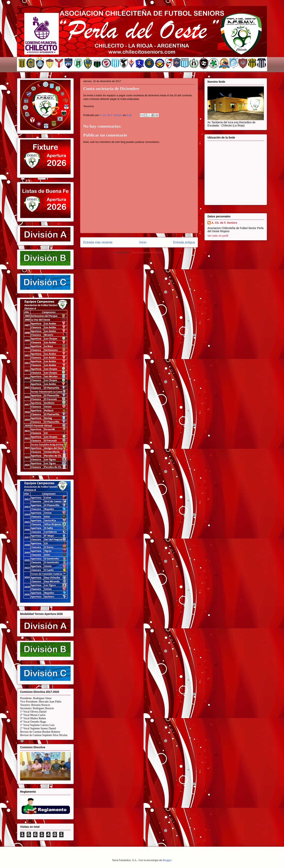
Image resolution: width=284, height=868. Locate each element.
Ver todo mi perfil (218, 236)
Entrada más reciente (98, 242)
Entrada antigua (184, 242)
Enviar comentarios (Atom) (147, 252)
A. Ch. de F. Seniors (224, 223)
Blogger (167, 860)
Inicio (143, 242)
